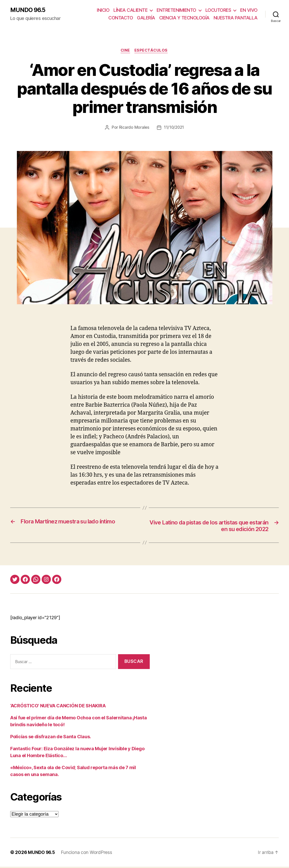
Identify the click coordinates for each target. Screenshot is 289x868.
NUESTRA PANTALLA (236, 18)
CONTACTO (121, 18)
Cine (125, 51)
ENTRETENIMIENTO (176, 10)
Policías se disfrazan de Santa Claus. (51, 738)
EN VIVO (249, 10)
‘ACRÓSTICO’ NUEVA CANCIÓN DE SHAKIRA (58, 707)
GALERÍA (146, 18)
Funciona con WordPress (88, 854)
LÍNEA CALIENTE (130, 10)
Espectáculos (152, 51)
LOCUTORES (218, 10)
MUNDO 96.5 (29, 10)
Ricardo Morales (134, 128)
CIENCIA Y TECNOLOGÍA (184, 18)
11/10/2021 (174, 128)
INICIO (103, 10)
